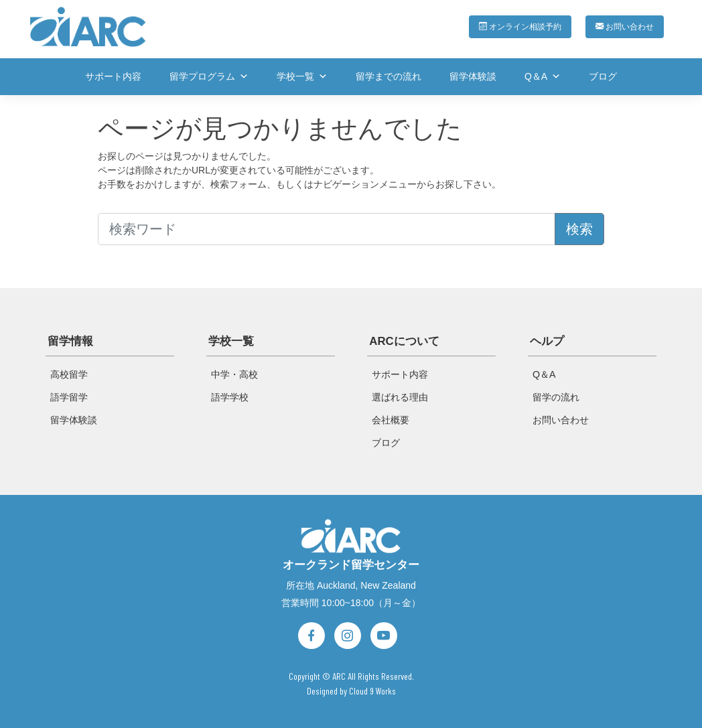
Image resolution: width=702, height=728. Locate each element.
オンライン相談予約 (511, 26)
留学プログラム (209, 76)
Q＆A (543, 76)
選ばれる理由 (400, 397)
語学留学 (69, 397)
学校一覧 (302, 76)
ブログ (603, 76)
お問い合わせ (623, 26)
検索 (579, 229)
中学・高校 (234, 374)
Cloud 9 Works (372, 689)
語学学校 (230, 397)
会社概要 (391, 420)
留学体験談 (473, 76)
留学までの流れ (389, 76)
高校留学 (69, 374)
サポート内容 (113, 76)
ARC (339, 674)
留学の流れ (556, 397)
